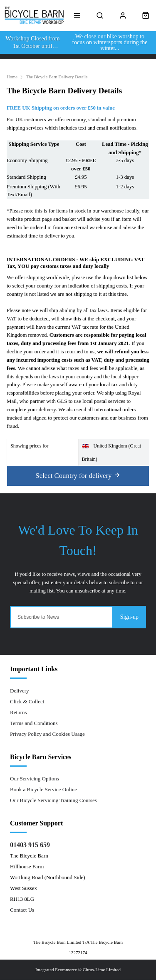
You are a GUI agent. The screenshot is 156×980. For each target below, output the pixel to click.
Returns (18, 712)
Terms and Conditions (34, 723)
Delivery (19, 691)
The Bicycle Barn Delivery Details (57, 77)
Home (12, 77)
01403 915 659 (30, 845)
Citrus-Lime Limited (102, 970)
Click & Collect (27, 701)
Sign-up (129, 617)
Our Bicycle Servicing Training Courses (53, 800)
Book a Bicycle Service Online (43, 789)
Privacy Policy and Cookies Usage (47, 734)
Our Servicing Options (35, 779)
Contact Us (22, 910)
